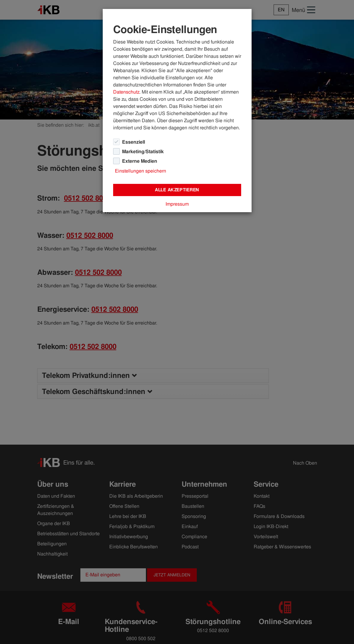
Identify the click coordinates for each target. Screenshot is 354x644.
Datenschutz (126, 92)
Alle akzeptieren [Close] (177, 190)
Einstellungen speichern (141, 171)
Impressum (177, 204)
